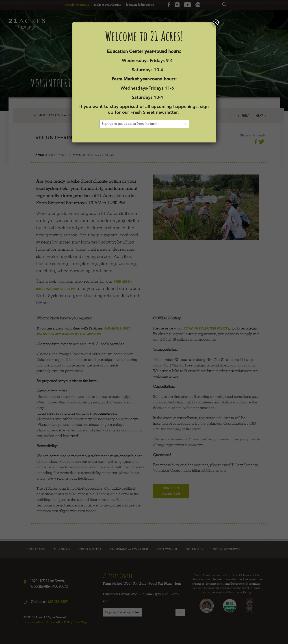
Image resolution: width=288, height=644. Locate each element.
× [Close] (216, 22)
